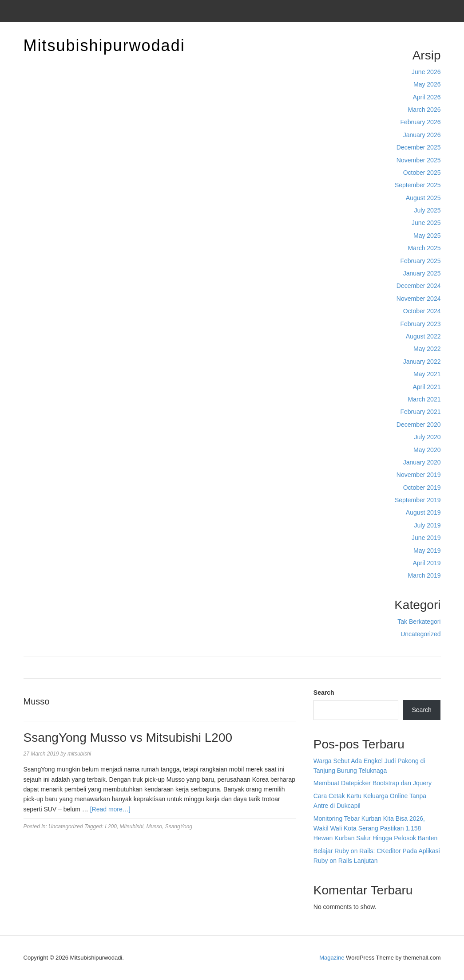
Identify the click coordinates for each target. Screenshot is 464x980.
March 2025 (424, 248)
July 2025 (428, 210)
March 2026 (424, 110)
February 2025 (420, 261)
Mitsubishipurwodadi (104, 45)
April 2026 (426, 97)
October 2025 (422, 173)
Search (324, 693)
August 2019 (423, 512)
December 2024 (419, 286)
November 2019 (419, 475)
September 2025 (418, 185)
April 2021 (426, 387)
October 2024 (422, 311)
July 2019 (428, 525)
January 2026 (422, 135)
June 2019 (426, 538)
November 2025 (419, 160)
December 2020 (419, 425)
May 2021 (427, 374)
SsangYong (179, 827)
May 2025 (427, 236)
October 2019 (422, 488)
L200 (111, 827)
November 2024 (419, 299)
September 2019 (418, 500)
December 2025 (419, 147)
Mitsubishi (132, 827)
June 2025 (426, 223)
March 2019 (424, 575)
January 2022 (422, 362)
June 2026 (426, 72)
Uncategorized (420, 634)
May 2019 (427, 551)
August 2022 (423, 336)
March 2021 (424, 399)
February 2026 (420, 122)
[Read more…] (110, 809)
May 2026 (427, 84)
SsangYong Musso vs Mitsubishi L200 (128, 738)
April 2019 (426, 563)
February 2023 (420, 324)
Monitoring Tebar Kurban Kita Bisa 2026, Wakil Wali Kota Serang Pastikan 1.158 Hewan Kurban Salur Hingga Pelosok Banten (375, 828)
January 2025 (422, 273)
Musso (154, 827)
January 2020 (422, 462)
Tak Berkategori (419, 622)
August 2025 (423, 198)
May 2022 (427, 349)
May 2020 (427, 450)
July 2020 (428, 437)
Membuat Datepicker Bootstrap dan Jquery (373, 783)
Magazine (332, 958)
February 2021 (420, 412)
